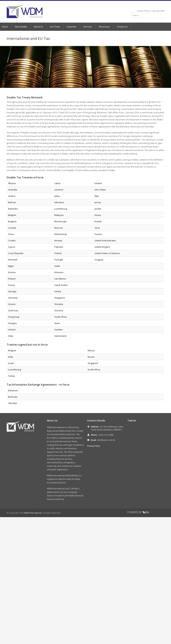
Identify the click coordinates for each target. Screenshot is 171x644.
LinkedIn (158, 6)
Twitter (151, 6)
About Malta (21, 27)
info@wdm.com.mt (106, 440)
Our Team (55, 27)
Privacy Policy (94, 446)
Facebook (154, 6)
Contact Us (122, 27)
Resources (104, 27)
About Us (38, 27)
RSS (163, 6)
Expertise (72, 27)
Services (88, 27)
